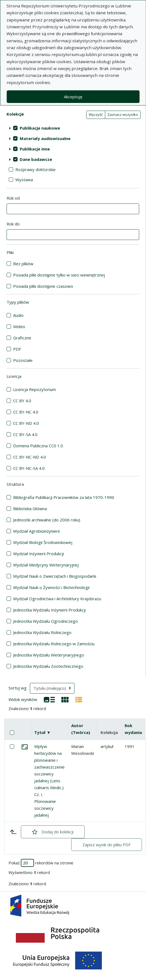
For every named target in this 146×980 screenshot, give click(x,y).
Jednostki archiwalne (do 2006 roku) (47, 520)
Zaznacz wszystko (123, 115)
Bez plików (23, 264)
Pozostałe (23, 360)
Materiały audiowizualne (45, 138)
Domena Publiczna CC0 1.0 (38, 446)
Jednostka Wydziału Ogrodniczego (45, 621)
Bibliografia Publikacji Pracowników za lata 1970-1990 (64, 497)
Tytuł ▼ (42, 732)
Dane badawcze (36, 159)
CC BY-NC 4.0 (26, 412)
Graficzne (22, 338)
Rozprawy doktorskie (35, 169)
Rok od (13, 198)
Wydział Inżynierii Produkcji (38, 554)
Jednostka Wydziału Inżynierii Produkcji (49, 610)
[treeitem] (73, 128)
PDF (17, 349)
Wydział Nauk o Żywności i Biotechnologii (51, 587)
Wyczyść (96, 115)
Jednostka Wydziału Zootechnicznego (48, 666)
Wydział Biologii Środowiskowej (43, 542)
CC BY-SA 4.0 (25, 434)
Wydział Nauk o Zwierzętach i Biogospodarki (55, 576)
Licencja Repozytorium (35, 389)
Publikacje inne (35, 149)
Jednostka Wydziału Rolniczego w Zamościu (54, 644)
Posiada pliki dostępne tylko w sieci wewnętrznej (59, 275)
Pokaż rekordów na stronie (41, 863)
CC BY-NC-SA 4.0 (29, 468)
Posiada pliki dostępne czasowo (43, 286)
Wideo (19, 326)
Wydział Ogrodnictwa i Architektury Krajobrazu (57, 599)
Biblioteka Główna (30, 509)
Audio (18, 315)
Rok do (13, 224)
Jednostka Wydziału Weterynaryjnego (49, 655)
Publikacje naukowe (40, 128)
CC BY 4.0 (22, 401)
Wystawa (24, 180)
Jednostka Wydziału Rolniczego (42, 632)
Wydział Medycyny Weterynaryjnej (46, 565)
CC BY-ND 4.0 (26, 423)
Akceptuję (73, 97)
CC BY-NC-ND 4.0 (30, 457)
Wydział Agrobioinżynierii (36, 531)
